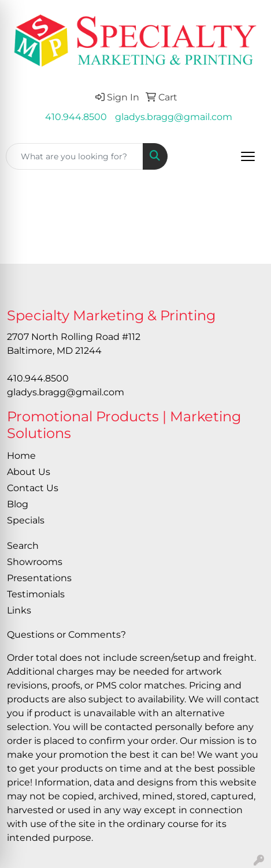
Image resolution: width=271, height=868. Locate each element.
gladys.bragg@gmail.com (174, 117)
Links (19, 610)
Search (23, 546)
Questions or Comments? (66, 635)
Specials (26, 520)
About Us (29, 472)
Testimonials (36, 594)
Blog (18, 504)
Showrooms (35, 562)
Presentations (39, 578)
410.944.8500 (76, 117)
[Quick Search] (75, 156)
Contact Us (33, 488)
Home (21, 456)
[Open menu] (248, 156)
